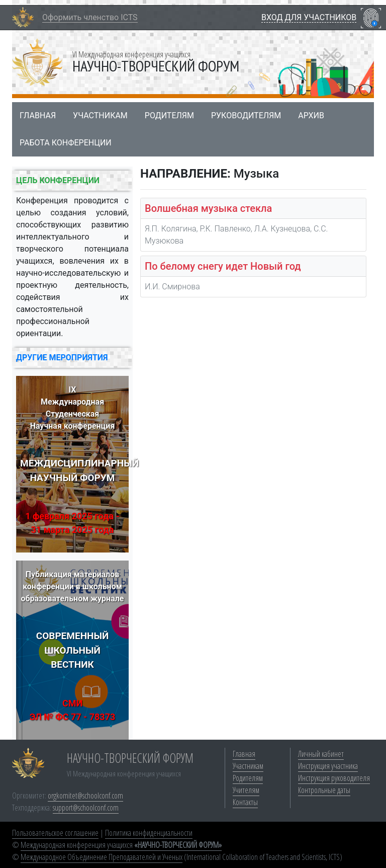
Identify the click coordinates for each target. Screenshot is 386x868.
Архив (311, 115)
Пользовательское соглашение (55, 833)
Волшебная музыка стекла (208, 208)
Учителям (246, 790)
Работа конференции (66, 143)
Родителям (169, 115)
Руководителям (246, 115)
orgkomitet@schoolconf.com (85, 796)
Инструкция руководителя (334, 778)
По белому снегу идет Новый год (223, 266)
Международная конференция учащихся (121, 845)
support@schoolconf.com (86, 808)
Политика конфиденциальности (149, 833)
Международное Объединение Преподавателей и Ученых (102, 857)
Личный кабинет (321, 754)
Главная (38, 115)
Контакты (245, 802)
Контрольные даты (324, 790)
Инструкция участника (328, 766)
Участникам (100, 115)
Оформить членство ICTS (90, 17)
